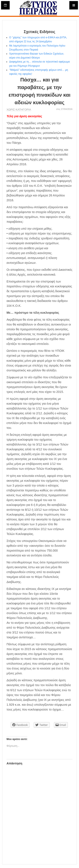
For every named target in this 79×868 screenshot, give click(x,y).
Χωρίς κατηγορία (19, 110)
